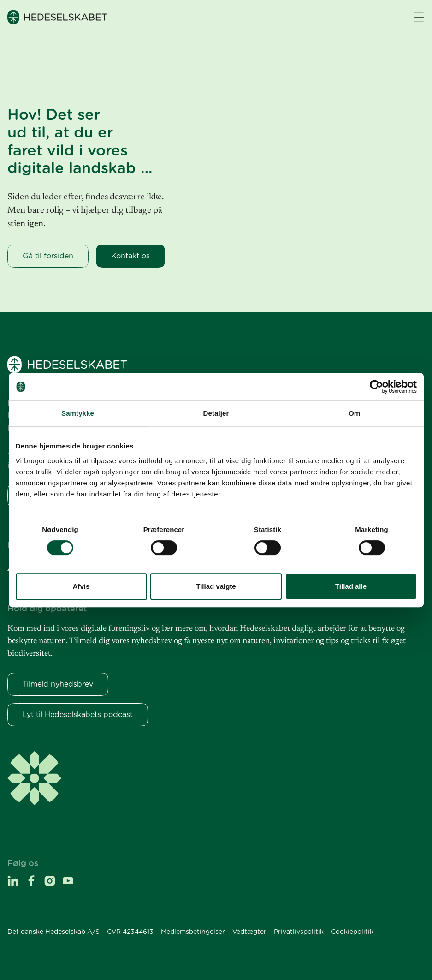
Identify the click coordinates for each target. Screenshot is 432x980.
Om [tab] (354, 413)
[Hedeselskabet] (57, 17)
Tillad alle (351, 586)
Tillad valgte (216, 586)
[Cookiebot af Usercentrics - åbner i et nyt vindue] (376, 387)
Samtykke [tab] (78, 413)
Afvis (81, 586)
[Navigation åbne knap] (419, 17)
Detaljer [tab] (216, 413)
